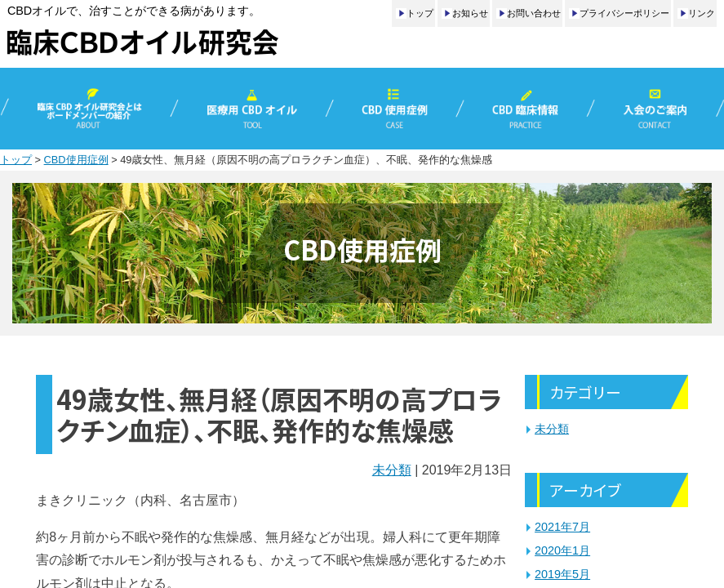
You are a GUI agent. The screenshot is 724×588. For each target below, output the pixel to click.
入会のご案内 (658, 109)
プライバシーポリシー (624, 13)
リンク (702, 13)
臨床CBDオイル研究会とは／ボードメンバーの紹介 (87, 109)
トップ (420, 13)
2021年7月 (562, 527)
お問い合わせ (534, 13)
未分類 (392, 470)
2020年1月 (562, 550)
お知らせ (470, 13)
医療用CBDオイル (252, 109)
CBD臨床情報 (526, 109)
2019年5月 (562, 574)
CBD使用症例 (395, 109)
